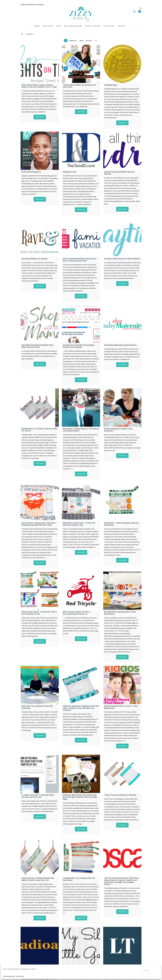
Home (23, 34)
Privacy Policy (20, 976)
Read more (40, 117)
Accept (146, 970)
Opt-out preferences (9, 976)
